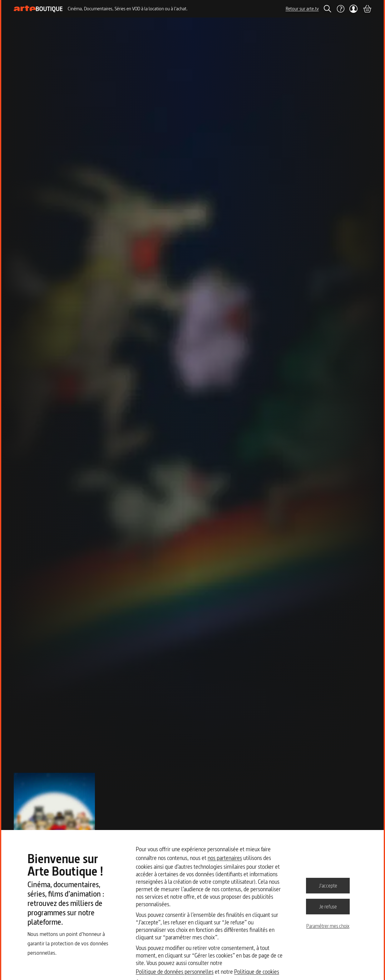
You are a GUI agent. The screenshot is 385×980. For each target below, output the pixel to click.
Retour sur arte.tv (302, 9)
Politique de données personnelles (175, 972)
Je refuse (328, 906)
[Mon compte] (354, 9)
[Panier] (367, 9)
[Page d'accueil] (38, 9)
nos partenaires (225, 858)
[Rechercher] (328, 9)
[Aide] (340, 9)
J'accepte (328, 885)
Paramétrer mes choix (328, 926)
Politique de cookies (257, 972)
